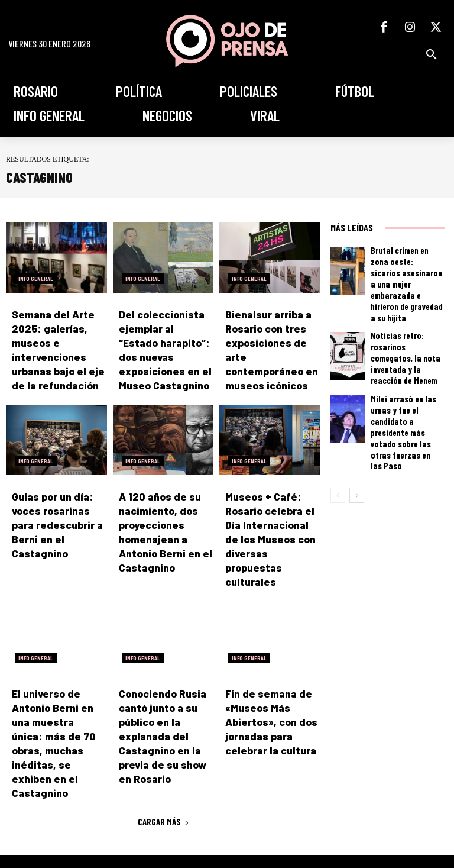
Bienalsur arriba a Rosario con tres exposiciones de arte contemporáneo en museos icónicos (267, 340)
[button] (432, 54)
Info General (36, 279)
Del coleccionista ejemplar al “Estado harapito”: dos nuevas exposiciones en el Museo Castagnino (163, 340)
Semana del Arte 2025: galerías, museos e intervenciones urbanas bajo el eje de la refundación (59, 340)
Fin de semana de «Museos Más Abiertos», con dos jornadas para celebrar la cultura (271, 665)
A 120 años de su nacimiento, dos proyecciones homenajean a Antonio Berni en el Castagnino (163, 502)
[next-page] (357, 427)
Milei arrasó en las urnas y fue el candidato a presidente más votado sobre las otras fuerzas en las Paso (405, 379)
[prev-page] (338, 427)
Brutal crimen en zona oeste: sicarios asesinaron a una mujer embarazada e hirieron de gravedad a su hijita (407, 269)
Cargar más (163, 732)
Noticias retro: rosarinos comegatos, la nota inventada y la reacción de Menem (406, 324)
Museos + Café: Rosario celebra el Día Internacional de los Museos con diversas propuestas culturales (272, 502)
